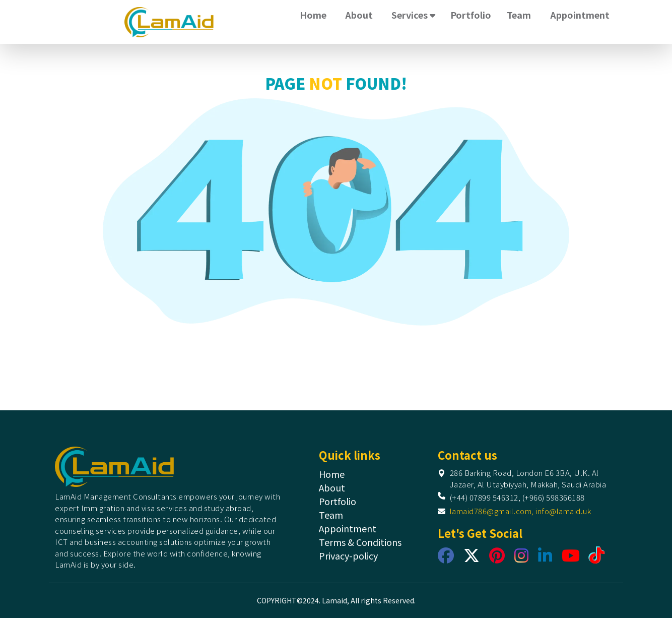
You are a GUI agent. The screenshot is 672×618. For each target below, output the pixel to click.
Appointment (580, 15)
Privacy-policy (348, 555)
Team (519, 15)
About (359, 15)
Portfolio (471, 15)
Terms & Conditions (360, 542)
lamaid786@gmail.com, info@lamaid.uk (521, 511)
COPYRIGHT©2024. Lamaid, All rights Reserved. (336, 600)
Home (313, 15)
